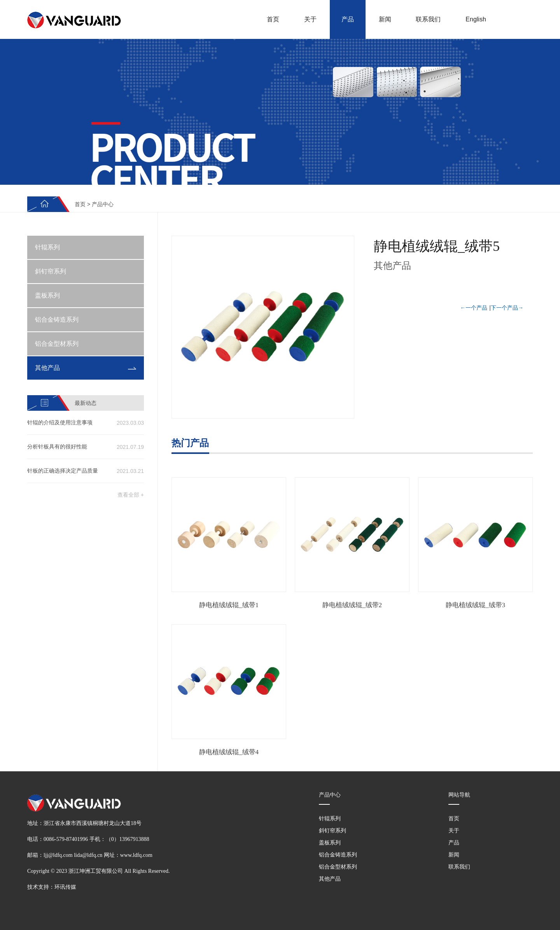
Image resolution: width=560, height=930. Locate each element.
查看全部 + (131, 495)
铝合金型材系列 (57, 344)
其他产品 (47, 368)
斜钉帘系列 (51, 271)
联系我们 (428, 19)
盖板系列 (47, 295)
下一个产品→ (507, 308)
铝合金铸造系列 (57, 320)
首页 (273, 19)
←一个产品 (474, 308)
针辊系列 (47, 247)
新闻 (385, 19)
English (476, 19)
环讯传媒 (65, 887)
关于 (310, 19)
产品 (348, 19)
